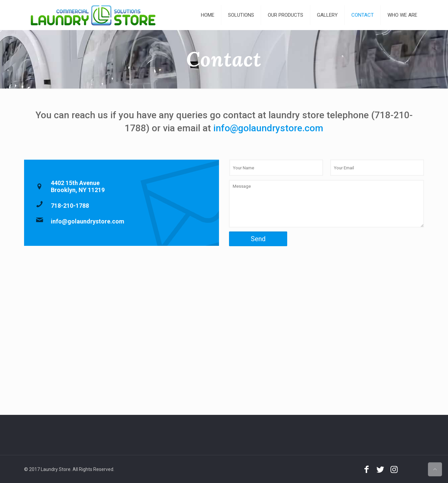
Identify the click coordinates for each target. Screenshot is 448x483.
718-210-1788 (70, 206)
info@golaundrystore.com (268, 128)
